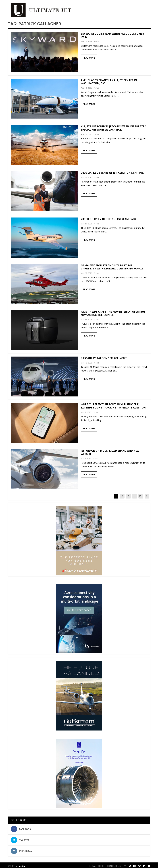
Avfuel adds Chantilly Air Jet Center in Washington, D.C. (109, 80)
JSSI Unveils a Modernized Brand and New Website (110, 451)
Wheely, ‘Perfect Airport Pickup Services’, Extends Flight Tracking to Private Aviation (113, 404)
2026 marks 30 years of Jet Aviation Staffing (112, 171)
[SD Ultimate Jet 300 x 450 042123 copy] (79, 651)
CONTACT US (114, 864)
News (96, 40)
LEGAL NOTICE (97, 864)
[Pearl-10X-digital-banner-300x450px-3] (79, 806)
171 (141, 495)
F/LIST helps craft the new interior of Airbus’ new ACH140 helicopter (113, 312)
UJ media (20, 864)
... (134, 495)
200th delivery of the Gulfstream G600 (108, 218)
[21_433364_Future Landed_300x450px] (79, 728)
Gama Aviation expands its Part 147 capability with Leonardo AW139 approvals (112, 266)
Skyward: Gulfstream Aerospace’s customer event (112, 34)
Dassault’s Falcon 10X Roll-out (104, 357)
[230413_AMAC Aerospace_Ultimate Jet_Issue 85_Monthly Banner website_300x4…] (79, 573)
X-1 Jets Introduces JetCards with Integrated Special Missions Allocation (113, 126)
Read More (89, 56)
